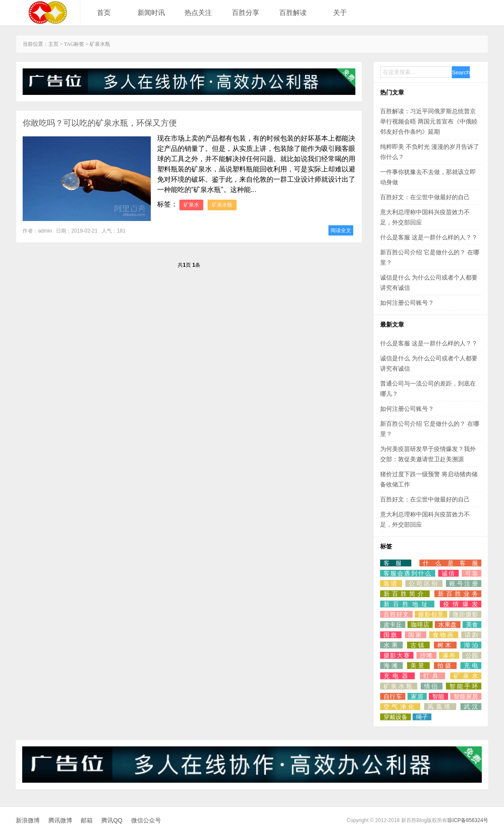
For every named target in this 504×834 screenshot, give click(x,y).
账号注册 (464, 584)
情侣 (432, 686)
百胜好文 (396, 614)
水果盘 (447, 625)
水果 (392, 645)
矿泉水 (191, 205)
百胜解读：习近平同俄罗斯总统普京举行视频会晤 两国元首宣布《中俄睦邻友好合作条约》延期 (429, 121)
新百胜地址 (407, 604)
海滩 (392, 666)
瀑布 (449, 655)
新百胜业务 (458, 594)
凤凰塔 (440, 707)
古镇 (419, 645)
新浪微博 (28, 820)
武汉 (471, 707)
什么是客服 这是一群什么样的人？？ (429, 237)
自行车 (393, 696)
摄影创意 (431, 614)
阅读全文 (341, 230)
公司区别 (424, 584)
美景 (419, 666)
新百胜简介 (405, 594)
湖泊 (471, 645)
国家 (416, 635)
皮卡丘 (393, 625)
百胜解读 (293, 13)
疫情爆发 (461, 604)
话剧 (471, 635)
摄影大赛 (397, 655)
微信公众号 (146, 820)
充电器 (397, 676)
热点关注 (198, 13)
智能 (438, 696)
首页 (104, 13)
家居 (417, 696)
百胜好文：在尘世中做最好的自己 (425, 197)
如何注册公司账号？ (407, 303)
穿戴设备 (396, 717)
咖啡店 (420, 625)
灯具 (432, 676)
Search (461, 72)
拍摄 (445, 666)
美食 (472, 625)
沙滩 (426, 655)
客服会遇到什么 (408, 573)
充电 (471, 666)
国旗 (391, 635)
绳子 (422, 717)
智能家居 (466, 696)
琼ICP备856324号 (468, 820)
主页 (53, 44)
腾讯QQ (112, 820)
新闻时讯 (151, 13)
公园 (472, 655)
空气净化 (400, 707)
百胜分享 (246, 13)
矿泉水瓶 (222, 205)
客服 (396, 563)
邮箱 (87, 820)
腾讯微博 (60, 820)
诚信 (448, 573)
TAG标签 (74, 44)
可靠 (472, 573)
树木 (445, 645)
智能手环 (464, 686)
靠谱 (391, 584)
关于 (340, 13)
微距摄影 (465, 614)
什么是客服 (450, 563)
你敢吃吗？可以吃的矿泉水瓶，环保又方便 (100, 123)
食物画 (444, 635)
